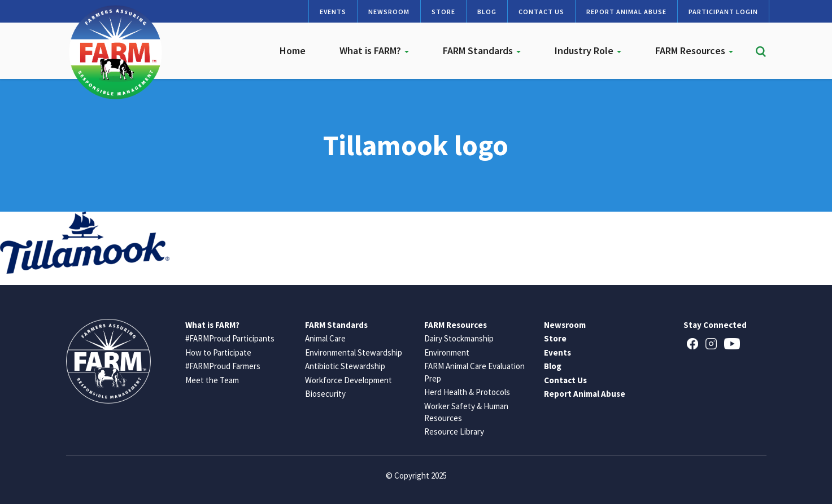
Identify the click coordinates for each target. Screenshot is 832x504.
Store (443, 12)
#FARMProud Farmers (223, 366)
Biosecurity (325, 394)
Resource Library (454, 431)
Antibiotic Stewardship (345, 366)
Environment (447, 352)
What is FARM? (374, 51)
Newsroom (389, 12)
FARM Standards (482, 51)
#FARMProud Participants (230, 338)
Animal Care (325, 338)
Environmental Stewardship (354, 352)
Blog (487, 12)
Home (293, 51)
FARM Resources (694, 51)
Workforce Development (349, 380)
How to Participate (218, 352)
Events (333, 12)
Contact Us (541, 12)
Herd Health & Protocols (467, 392)
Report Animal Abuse (626, 12)
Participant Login (723, 12)
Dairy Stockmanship (459, 338)
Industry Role (588, 51)
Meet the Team (212, 380)
